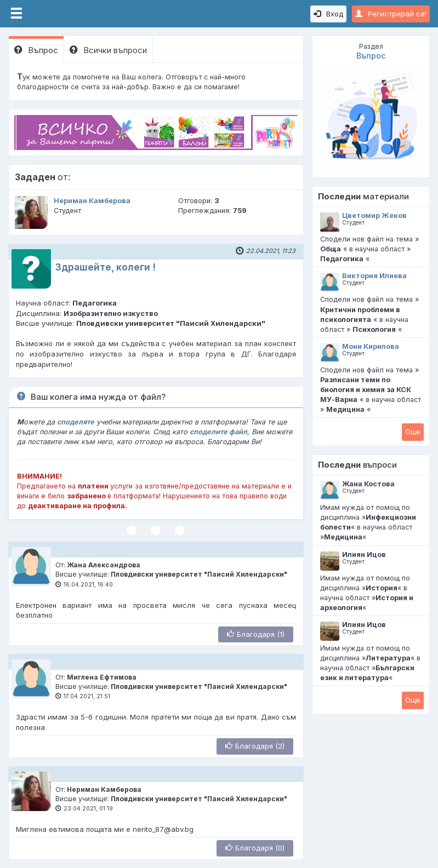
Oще (413, 432)
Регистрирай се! (391, 14)
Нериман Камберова (92, 201)
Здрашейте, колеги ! (106, 267)
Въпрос (36, 50)
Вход (328, 14)
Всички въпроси (108, 50)
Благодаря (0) (255, 848)
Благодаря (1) (256, 634)
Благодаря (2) (255, 746)
